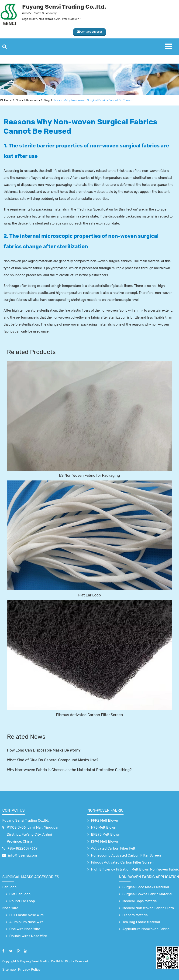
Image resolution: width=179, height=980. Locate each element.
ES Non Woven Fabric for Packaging (89, 475)
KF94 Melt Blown (104, 841)
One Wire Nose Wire (25, 929)
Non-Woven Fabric (105, 810)
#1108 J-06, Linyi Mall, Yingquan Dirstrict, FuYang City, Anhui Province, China (33, 834)
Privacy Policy (29, 970)
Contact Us (14, 810)
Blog (47, 100)
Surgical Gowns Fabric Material (147, 894)
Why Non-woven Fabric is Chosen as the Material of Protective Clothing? (69, 770)
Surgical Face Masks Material (146, 887)
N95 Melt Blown (104, 827)
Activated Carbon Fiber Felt (113, 848)
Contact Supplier (90, 32)
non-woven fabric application (149, 877)
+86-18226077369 (22, 848)
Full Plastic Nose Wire (26, 915)
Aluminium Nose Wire (26, 922)
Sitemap (9, 970)
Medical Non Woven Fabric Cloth (148, 908)
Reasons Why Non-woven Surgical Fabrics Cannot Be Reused (93, 100)
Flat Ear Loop (89, 595)
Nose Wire (10, 908)
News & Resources (28, 100)
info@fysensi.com (22, 855)
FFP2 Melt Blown (104, 820)
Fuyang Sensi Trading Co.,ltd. (26, 820)
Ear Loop (9, 887)
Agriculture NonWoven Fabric (146, 929)
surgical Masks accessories (31, 877)
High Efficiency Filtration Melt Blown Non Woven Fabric (135, 869)
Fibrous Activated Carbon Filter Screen (90, 715)
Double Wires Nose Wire (28, 936)
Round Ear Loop (22, 901)
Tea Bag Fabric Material (141, 922)
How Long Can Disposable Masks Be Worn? (44, 750)
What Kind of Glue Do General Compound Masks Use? (53, 760)
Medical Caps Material (140, 901)
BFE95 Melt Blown (106, 834)
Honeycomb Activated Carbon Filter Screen (126, 855)
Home (8, 100)
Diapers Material (135, 915)
